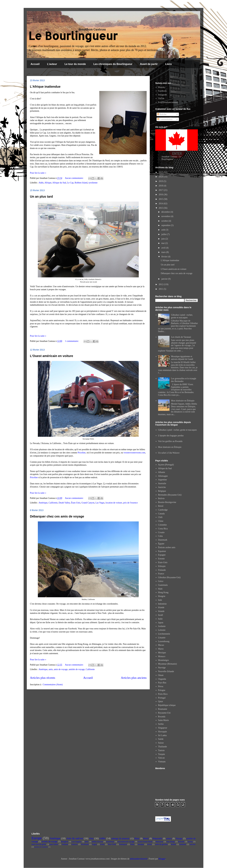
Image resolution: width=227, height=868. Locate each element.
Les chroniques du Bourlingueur (113, 64)
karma (190, 842)
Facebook (162, 91)
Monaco (162, 656)
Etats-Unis (163, 562)
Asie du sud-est (75, 838)
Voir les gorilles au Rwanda (170, 441)
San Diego (171, 842)
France (161, 574)
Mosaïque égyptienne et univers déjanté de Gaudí (182, 358)
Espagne (162, 555)
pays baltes (54, 844)
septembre (166, 225)
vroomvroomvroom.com (134, 453)
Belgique (162, 491)
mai (163, 243)
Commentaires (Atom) (53, 685)
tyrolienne (93, 183)
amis (51, 669)
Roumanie (163, 709)
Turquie (162, 754)
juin (163, 239)
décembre (166, 212)
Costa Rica (163, 529)
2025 (161, 172)
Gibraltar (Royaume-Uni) (169, 577)
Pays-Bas (162, 683)
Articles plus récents (43, 678)
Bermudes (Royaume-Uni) (170, 495)
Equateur (162, 551)
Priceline (82, 453)
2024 (161, 177)
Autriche (162, 487)
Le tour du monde (75, 64)
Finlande (162, 570)
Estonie (161, 559)
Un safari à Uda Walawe (169, 453)
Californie (53, 503)
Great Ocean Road (145, 842)
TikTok (161, 98)
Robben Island (81, 183)
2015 (161, 199)
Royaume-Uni (164, 713)
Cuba (160, 536)
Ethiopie (162, 566)
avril (164, 248)
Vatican (161, 758)
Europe (37, 838)
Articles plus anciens (134, 678)
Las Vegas (100, 503)
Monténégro (163, 660)
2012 (161, 284)
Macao (161, 645)
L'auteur (52, 64)
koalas (173, 844)
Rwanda (162, 717)
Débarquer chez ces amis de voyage (57, 516)
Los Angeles (77, 842)
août (163, 230)
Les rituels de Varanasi (181, 337)
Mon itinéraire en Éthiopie (183, 401)
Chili (160, 517)
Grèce (161, 581)
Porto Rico (163, 694)
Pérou (161, 686)
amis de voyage (61, 669)
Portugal (162, 698)
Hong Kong (163, 592)
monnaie (183, 844)
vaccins (192, 844)
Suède (161, 739)
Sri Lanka (162, 735)
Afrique (48, 183)
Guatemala (163, 585)
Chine (161, 521)
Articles (162, 114)
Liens (169, 64)
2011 (161, 289)
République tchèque (167, 705)
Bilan (137, 839)
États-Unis (76, 503)
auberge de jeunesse (120, 839)
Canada (161, 514)
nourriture (110, 842)
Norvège (162, 668)
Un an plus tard (41, 197)
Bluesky (162, 87)
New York (112, 844)
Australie (162, 483)
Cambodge (163, 510)
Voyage (179, 839)
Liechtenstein (164, 634)
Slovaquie (163, 732)
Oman (161, 675)
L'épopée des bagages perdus (171, 436)
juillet (164, 234)
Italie (160, 619)
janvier (165, 279)
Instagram (163, 95)
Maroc (161, 649)
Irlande (161, 607)
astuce (169, 839)
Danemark (163, 540)
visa (91, 838)
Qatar (161, 701)
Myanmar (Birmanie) (167, 664)
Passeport (123, 844)
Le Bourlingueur (73, 36)
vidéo (102, 838)
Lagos (94, 844)
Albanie (162, 472)
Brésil (161, 506)
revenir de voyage (49, 842)
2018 (161, 186)
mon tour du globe (39, 844)
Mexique (162, 653)
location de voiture (114, 503)
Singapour (163, 728)
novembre (166, 216)
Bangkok (65, 842)
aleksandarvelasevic (139, 859)
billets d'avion (97, 842)
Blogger (162, 859)
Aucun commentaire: (74, 178)
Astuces (74, 844)
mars (164, 252)
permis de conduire (41, 847)
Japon (161, 623)
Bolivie (161, 498)
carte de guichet (161, 844)
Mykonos (159, 842)
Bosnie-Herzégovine (167, 502)
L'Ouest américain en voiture (52, 356)
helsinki (181, 842)
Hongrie (162, 596)
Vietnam (162, 762)
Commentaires (165, 119)
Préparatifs (157, 839)
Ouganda (162, 679)
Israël (161, 615)
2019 (161, 181)
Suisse (161, 743)
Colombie (162, 525)
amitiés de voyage (77, 669)
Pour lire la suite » (38, 173)
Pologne (162, 690)
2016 (161, 195)
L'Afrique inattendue (45, 87)
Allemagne (163, 476)
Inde (160, 600)
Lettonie (162, 630)
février (164, 257)
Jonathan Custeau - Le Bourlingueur (171, 158)
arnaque (141, 844)
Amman (65, 844)
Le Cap (70, 183)
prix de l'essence (131, 503)
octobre (165, 221)
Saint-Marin (163, 720)
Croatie (161, 532)
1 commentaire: (72, 341)
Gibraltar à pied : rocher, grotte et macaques (182, 316)
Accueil (35, 64)
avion (149, 844)
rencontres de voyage (126, 842)
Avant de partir (149, 64)
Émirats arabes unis (167, 547)
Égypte (161, 544)
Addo (41, 183)
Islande (161, 611)
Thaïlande (163, 747)
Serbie (161, 724)
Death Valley (64, 503)
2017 (161, 190)
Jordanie (162, 626)
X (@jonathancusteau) (168, 102)
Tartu (132, 844)
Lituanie (162, 638)
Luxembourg (164, 641)
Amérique (43, 503)
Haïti (160, 589)
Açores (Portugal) (166, 465)
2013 (161, 208)
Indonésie (162, 604)
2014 (161, 204)
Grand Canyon (88, 503)
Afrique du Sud (59, 183)
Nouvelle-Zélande (166, 671)
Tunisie (161, 750)
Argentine (163, 480)
